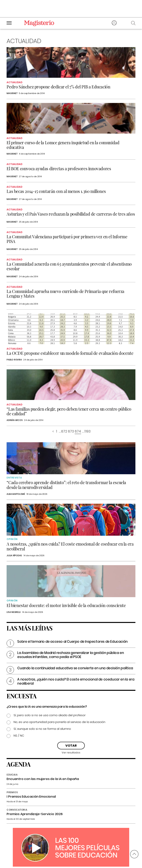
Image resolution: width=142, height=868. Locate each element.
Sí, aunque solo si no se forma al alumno (42, 729)
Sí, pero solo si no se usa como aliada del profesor (50, 715)
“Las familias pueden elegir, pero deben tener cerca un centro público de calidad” (69, 411)
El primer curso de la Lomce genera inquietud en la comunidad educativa (63, 145)
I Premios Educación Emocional (31, 797)
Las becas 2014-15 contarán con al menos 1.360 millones (56, 191)
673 (71, 432)
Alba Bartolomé (16, 494)
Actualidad (14, 82)
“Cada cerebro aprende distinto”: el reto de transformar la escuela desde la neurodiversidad (66, 485)
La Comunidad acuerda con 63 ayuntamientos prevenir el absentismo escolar (69, 266)
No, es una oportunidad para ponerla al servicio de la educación (59, 722)
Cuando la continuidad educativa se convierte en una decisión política (75, 668)
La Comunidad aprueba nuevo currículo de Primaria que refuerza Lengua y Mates (65, 294)
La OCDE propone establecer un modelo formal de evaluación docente (70, 353)
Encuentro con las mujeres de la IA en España (43, 779)
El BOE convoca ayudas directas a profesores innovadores (59, 168)
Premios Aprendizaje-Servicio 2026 (35, 814)
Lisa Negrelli (14, 612)
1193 (87, 432)
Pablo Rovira (14, 360)
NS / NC (19, 735)
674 (78, 432)
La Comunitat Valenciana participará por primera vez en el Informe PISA (67, 239)
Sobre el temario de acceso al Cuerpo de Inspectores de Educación (72, 642)
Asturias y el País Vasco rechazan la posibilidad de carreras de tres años (71, 214)
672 (64, 432)
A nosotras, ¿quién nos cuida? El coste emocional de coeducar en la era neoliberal (70, 546)
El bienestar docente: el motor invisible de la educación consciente (66, 605)
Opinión (12, 539)
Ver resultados (71, 753)
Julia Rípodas (14, 555)
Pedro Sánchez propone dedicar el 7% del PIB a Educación (58, 87)
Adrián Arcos (15, 420)
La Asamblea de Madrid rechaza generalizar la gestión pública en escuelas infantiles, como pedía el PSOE (71, 655)
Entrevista (14, 478)
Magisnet (12, 93)
